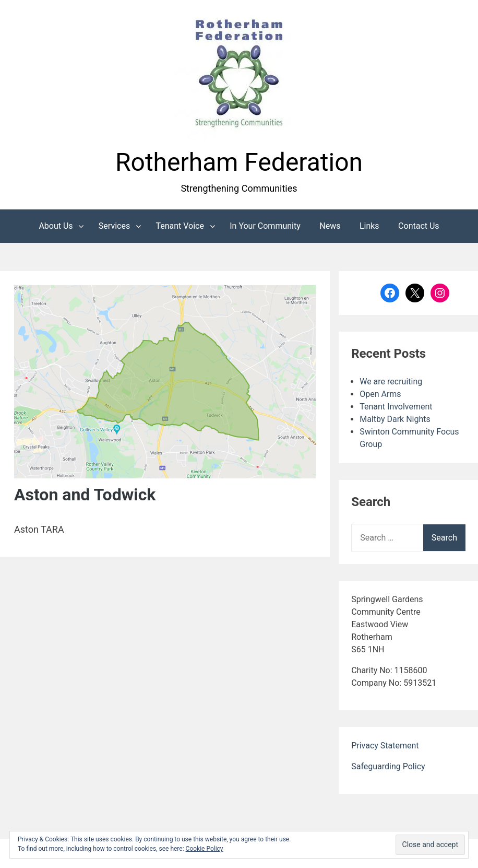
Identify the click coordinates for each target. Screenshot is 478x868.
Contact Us (419, 226)
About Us (56, 226)
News (330, 226)
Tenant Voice (180, 226)
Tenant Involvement (396, 407)
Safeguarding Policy (388, 766)
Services (114, 226)
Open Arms (380, 394)
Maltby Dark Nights (395, 419)
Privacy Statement (385, 746)
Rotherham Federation (239, 162)
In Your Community (265, 226)
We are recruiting (391, 382)
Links (369, 226)
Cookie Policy (205, 849)
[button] (239, 75)
